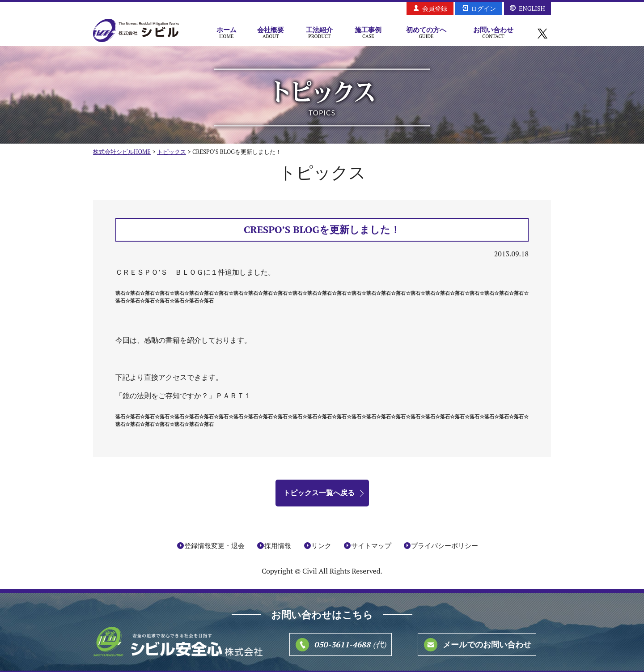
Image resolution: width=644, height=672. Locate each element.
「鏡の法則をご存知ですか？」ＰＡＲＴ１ (183, 396)
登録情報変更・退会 (214, 545)
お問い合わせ (493, 32)
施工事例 (368, 32)
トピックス (172, 152)
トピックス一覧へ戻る (319, 493)
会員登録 (435, 8)
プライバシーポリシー (445, 545)
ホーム (227, 32)
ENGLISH (532, 8)
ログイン (483, 8)
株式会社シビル (136, 31)
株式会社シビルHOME (122, 152)
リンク (321, 545)
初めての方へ (426, 32)
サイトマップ (371, 545)
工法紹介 (320, 32)
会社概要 (271, 32)
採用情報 (278, 545)
